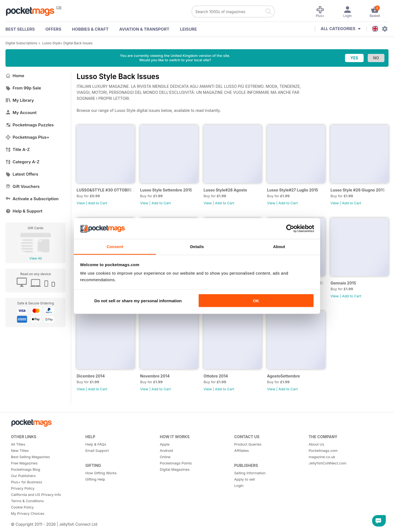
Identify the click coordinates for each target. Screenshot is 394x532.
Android (166, 450)
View (81, 203)
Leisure (189, 29)
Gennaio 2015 (343, 283)
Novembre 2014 (155, 376)
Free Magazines (24, 463)
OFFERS (53, 29)
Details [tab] (197, 247)
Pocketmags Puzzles (30, 125)
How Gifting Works (101, 473)
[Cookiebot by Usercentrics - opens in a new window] (290, 229)
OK (256, 300)
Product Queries (248, 444)
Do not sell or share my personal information (138, 300)
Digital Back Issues (78, 43)
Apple (165, 444)
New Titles (20, 450)
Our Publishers (23, 476)
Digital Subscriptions (21, 43)
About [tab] (279, 247)
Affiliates (241, 450)
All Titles (18, 444)
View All (35, 258)
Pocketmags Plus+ (27, 137)
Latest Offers (22, 174)
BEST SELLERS (20, 29)
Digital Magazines (175, 469)
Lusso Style (51, 43)
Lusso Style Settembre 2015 (166, 190)
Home (15, 76)
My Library (20, 100)
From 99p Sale (23, 88)
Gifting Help (95, 479)
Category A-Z (22, 162)
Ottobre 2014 (216, 376)
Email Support (97, 450)
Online (165, 457)
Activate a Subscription (32, 199)
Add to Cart (98, 203)
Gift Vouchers (23, 186)
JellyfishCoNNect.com (328, 463)
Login (239, 486)
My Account (21, 113)
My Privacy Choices (28, 513)
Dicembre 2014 (91, 376)
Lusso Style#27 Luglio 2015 (293, 190)
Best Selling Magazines (30, 457)
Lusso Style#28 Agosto (225, 190)
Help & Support (24, 211)
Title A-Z (18, 149)
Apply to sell (244, 479)
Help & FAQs (96, 444)
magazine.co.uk (322, 457)
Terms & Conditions (27, 501)
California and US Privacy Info (36, 495)
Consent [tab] (115, 247)
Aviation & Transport (144, 29)
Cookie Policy (22, 507)
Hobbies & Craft (90, 29)
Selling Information (250, 473)
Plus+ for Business (27, 482)
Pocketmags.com (323, 450)
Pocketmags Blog (26, 469)
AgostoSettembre (283, 376)
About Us (316, 444)
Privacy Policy (23, 488)
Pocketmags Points (176, 463)
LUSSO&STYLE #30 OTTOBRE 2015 (106, 190)
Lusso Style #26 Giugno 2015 (358, 190)
